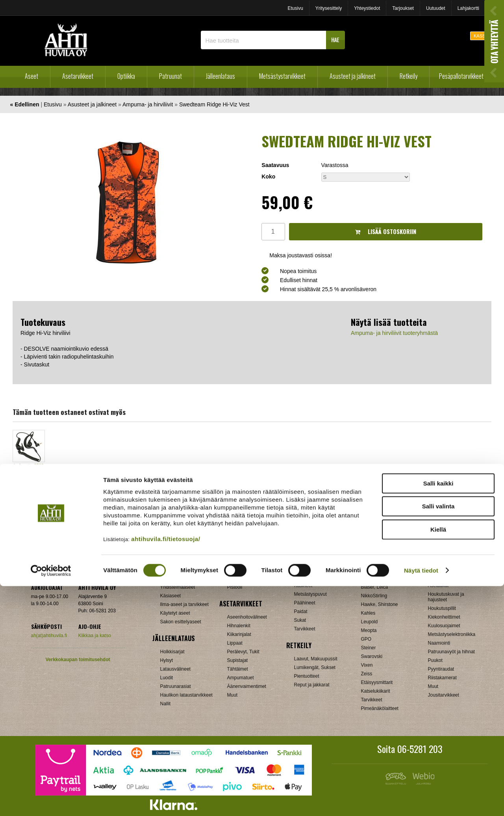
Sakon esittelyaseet (181, 622)
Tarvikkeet (305, 629)
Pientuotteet (307, 676)
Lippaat (235, 643)
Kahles (368, 613)
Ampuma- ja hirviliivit (148, 104)
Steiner (369, 648)
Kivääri (234, 570)
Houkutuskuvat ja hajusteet (446, 597)
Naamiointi (439, 643)
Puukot (435, 660)
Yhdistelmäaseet (178, 587)
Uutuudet (436, 8)
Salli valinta (438, 737)
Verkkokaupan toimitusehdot (78, 660)
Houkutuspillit (442, 608)
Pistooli (235, 587)
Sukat (300, 620)
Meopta (369, 630)
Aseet (31, 76)
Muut (433, 686)
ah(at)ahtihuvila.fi (49, 636)
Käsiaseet (171, 596)
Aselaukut (438, 586)
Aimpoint (370, 561)
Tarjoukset (403, 8)
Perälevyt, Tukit (243, 652)
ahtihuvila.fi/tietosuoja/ (166, 769)
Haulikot (169, 561)
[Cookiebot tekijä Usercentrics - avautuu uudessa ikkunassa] (51, 801)
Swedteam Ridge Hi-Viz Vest (214, 104)
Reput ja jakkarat (312, 685)
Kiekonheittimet (444, 617)
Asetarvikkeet (78, 76)
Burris (367, 570)
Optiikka (126, 76)
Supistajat (238, 660)
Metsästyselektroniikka (452, 634)
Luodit (167, 678)
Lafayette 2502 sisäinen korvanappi (29, 472)
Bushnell (370, 578)
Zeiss (367, 674)
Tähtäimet (238, 669)
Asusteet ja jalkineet (353, 76)
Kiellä (438, 759)
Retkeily (409, 76)
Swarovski (372, 656)
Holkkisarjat (172, 652)
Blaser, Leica (375, 587)
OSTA (29, 495)
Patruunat (170, 76)
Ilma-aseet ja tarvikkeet (184, 604)
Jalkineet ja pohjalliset (317, 577)
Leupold (370, 622)
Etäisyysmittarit (377, 682)
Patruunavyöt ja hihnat (451, 652)
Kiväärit (168, 570)
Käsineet (303, 586)
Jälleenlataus (220, 76)
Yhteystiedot (367, 8)
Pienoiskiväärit (175, 578)
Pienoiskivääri (242, 578)
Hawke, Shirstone (380, 604)
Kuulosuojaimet (444, 626)
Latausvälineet (175, 669)
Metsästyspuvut (310, 594)
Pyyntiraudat (441, 669)
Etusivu (295, 8)
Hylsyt (167, 660)
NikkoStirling (374, 596)
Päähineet (305, 603)
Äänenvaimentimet (247, 686)
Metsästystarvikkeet (282, 76)
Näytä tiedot (421, 800)
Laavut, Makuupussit (316, 659)
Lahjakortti (468, 8)
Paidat (301, 612)
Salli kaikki (438, 713)
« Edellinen (25, 104)
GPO (366, 639)
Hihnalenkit (239, 626)
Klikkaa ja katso (95, 636)
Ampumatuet (241, 678)
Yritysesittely (329, 8)
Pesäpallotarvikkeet (461, 76)
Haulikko (236, 561)
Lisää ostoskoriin (386, 231)
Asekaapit (438, 577)
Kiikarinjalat (239, 634)
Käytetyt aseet (175, 613)
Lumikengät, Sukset (315, 667)
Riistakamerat (442, 678)
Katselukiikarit (376, 691)
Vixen (367, 665)
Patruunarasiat (176, 686)
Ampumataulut (443, 568)
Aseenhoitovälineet (247, 617)
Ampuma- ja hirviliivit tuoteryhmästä (394, 333)
